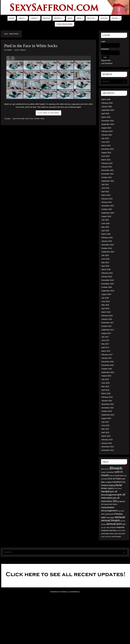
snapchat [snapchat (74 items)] (120, 527)
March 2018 (106, 312)
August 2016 (106, 376)
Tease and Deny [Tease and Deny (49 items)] (106, 537)
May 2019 (105, 262)
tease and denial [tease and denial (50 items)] (120, 534)
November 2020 (108, 206)
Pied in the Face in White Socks (31, 46)
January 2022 (107, 167)
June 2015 (105, 425)
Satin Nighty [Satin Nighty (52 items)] (110, 518)
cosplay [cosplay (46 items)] (103, 472)
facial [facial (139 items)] (119, 485)
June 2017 (105, 340)
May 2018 (105, 305)
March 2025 (106, 117)
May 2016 (105, 386)
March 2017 (106, 351)
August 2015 (106, 418)
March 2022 (106, 160)
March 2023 (106, 146)
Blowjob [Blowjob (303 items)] (116, 468)
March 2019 (106, 269)
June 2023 (105, 142)
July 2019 (105, 255)
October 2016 (107, 369)
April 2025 (105, 114)
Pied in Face (29, 119)
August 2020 (106, 216)
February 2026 (107, 103)
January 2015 (107, 443)
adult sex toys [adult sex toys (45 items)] (105, 469)
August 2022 (106, 153)
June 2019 (105, 259)
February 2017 (107, 355)
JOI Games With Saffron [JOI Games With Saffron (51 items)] (109, 504)
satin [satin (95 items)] (103, 517)
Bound (15, 119)
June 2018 (105, 301)
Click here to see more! (48, 113)
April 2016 (105, 390)
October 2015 (107, 411)
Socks (42, 119)
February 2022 (107, 163)
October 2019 (107, 248)
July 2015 (105, 422)
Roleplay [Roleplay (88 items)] (119, 514)
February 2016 (107, 397)
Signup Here (106, 60)
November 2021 (108, 174)
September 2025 (108, 110)
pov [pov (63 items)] (113, 514)
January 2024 (107, 135)
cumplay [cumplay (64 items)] (108, 482)
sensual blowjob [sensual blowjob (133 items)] (110, 520)
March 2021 (106, 195)
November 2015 (108, 408)
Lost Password (107, 63)
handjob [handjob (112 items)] (105, 491)
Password (105, 49)
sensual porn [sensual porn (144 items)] (114, 524)
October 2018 (107, 287)
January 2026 (107, 107)
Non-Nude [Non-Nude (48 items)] (121, 511)
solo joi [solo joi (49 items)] (120, 530)
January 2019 (107, 277)
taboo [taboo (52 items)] (112, 534)
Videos (23, 50)
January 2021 (107, 202)
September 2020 (108, 213)
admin (9, 50)
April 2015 (105, 432)
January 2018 (107, 319)
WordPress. (75, 592)
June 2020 (105, 223)
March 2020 (106, 234)
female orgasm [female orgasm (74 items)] (107, 488)
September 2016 (108, 372)
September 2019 (108, 252)
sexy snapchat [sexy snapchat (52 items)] (111, 527)
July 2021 (105, 184)
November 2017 (108, 323)
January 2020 (107, 241)
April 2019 (105, 266)
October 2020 (107, 209)
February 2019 (107, 273)
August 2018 (106, 294)
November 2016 (108, 365)
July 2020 (105, 220)
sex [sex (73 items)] (124, 524)
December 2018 (108, 280)
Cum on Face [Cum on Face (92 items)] (114, 479)
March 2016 (106, 393)
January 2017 (107, 358)
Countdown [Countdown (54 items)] (110, 472)
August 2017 (106, 333)
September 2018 (108, 291)
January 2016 (107, 401)
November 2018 (108, 284)
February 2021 (107, 199)
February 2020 (107, 238)
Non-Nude (21, 119)
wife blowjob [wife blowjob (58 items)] (116, 537)
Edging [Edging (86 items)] (112, 485)
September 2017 (108, 330)
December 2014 (108, 447)
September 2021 (108, 181)
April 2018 (105, 308)
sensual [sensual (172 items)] (120, 517)
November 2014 (108, 450)
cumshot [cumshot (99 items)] (117, 482)
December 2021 (108, 170)
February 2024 (107, 131)
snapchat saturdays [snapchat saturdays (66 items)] (109, 530)
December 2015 (108, 404)
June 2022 (105, 156)
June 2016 (105, 383)
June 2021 (105, 188)
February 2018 (107, 316)
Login (103, 41)
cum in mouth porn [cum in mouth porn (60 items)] (116, 476)
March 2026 (106, 99)
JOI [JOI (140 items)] (115, 501)
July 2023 (105, 138)
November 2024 (108, 121)
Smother (37, 119)
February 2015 (107, 440)
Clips (17, 50)
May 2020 (105, 227)
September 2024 (108, 124)
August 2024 (106, 128)
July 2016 (105, 379)
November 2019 (108, 245)
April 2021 (105, 192)
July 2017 (105, 337)
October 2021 (107, 177)
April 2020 (105, 231)
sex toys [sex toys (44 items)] (103, 527)
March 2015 (106, 436)
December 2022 (108, 149)
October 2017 (107, 326)
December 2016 (108, 362)
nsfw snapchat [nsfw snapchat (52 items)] (106, 514)
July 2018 (105, 298)
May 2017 (105, 344)
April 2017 (105, 347)
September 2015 (108, 415)
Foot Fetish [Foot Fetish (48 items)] (118, 488)
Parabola (64, 592)
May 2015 (105, 429)
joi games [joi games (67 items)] (121, 501)
